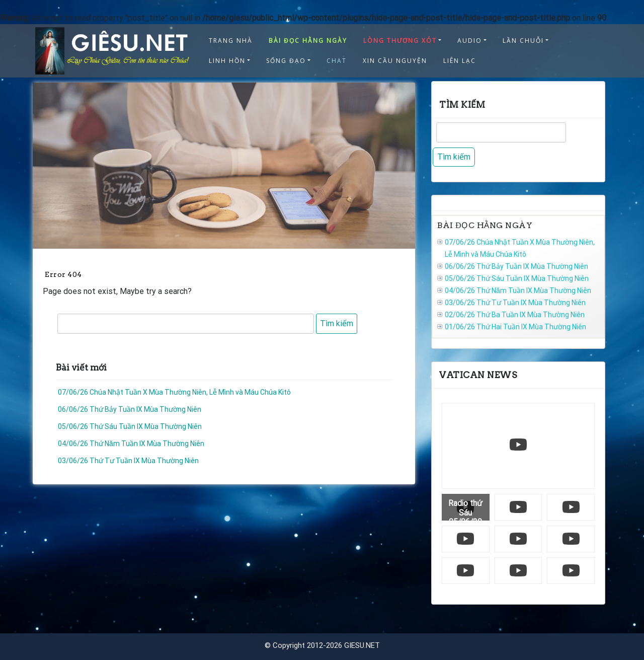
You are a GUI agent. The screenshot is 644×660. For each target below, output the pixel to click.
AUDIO (470, 41)
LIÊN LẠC (460, 61)
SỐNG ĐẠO (286, 61)
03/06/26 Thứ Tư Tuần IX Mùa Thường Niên (128, 461)
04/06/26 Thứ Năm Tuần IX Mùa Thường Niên (131, 444)
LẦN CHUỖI (523, 41)
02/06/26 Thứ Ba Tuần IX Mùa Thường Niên (515, 315)
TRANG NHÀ (231, 41)
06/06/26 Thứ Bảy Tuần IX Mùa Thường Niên (130, 409)
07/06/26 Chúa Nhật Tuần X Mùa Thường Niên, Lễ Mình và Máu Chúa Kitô (174, 392)
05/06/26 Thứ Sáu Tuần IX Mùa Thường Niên (130, 426)
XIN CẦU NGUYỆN (395, 61)
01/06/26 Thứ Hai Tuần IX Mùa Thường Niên (515, 327)
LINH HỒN (227, 61)
